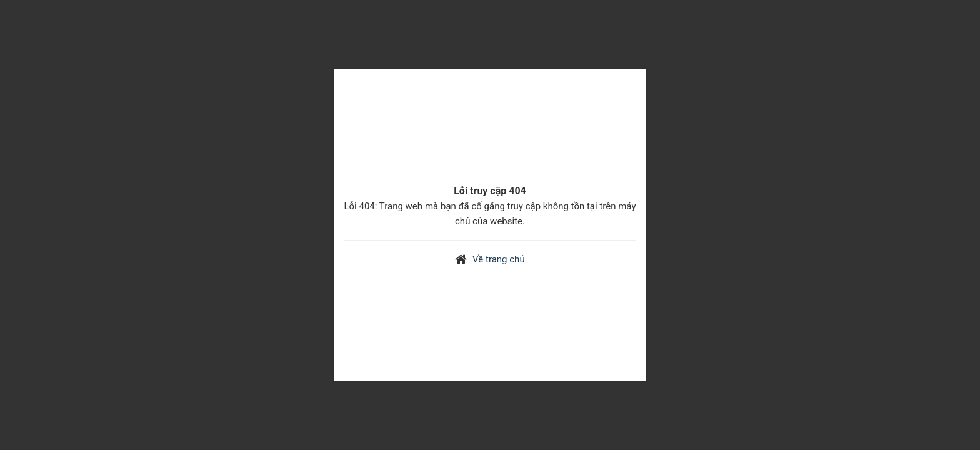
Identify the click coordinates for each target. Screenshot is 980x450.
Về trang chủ (499, 259)
